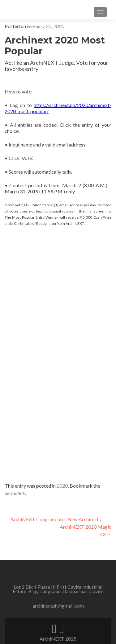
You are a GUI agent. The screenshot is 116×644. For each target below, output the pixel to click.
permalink (15, 493)
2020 (62, 486)
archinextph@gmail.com (58, 606)
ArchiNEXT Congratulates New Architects (53, 519)
